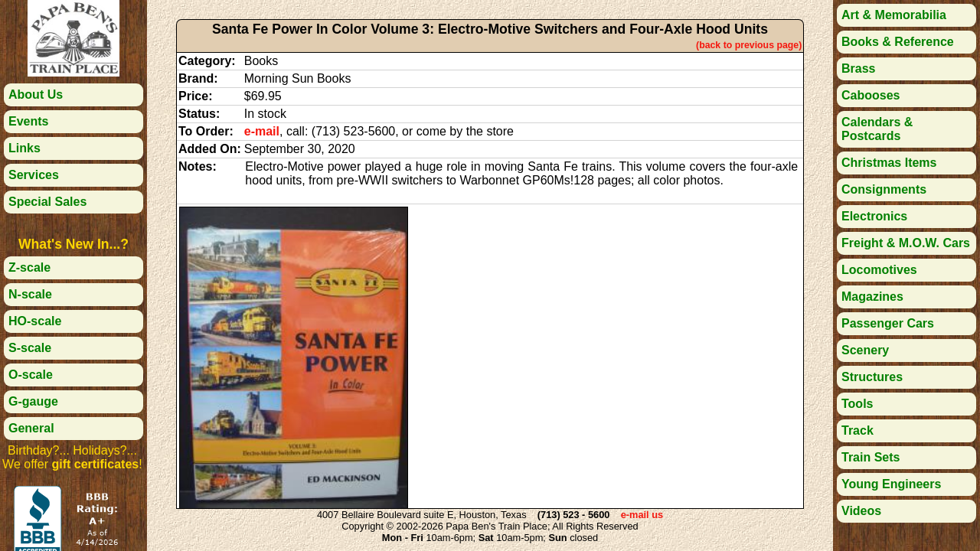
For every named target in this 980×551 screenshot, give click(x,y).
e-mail (262, 131)
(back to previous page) (749, 45)
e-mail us (642, 515)
